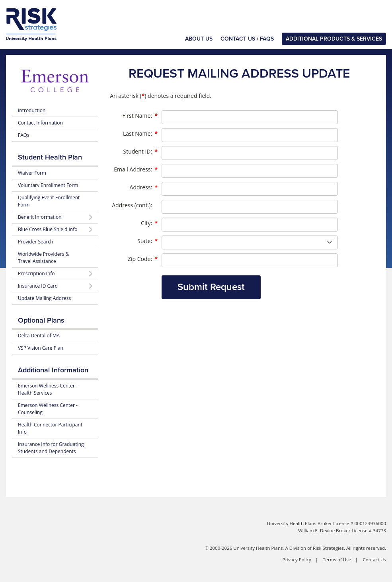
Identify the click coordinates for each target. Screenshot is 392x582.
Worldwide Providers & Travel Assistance (43, 258)
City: (149, 223)
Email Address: (136, 169)
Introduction (32, 110)
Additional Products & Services (334, 39)
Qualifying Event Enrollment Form (49, 201)
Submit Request (211, 287)
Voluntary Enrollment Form (48, 185)
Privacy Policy (297, 560)
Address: (144, 187)
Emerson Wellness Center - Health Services (48, 389)
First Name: (140, 116)
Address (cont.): (132, 205)
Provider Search (35, 242)
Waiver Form (32, 173)
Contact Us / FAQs (247, 39)
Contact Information (40, 123)
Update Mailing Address (44, 298)
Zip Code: (143, 259)
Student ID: (140, 152)
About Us (199, 39)
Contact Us (374, 560)
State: (147, 241)
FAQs (24, 135)
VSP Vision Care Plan (41, 348)
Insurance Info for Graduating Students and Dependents (51, 448)
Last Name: (140, 134)
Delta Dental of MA (39, 336)
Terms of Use (337, 560)
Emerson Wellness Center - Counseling (48, 409)
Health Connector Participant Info (50, 428)
